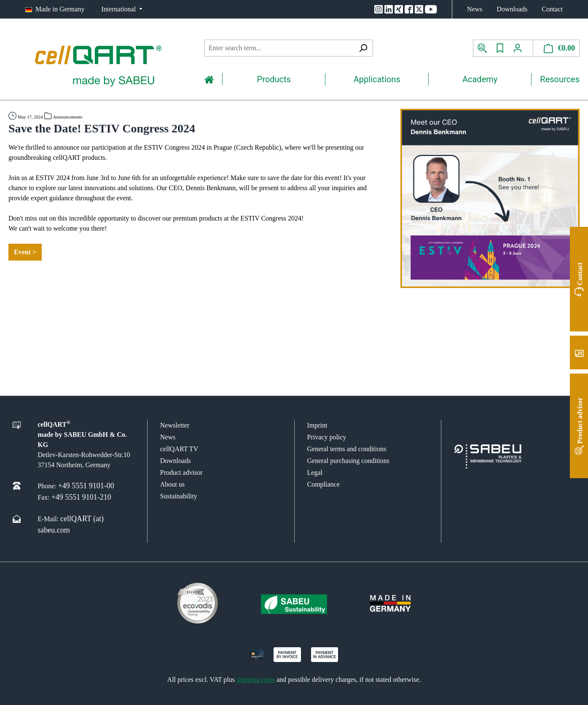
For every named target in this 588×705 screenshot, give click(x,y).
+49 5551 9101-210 (81, 497)
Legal (315, 472)
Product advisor (181, 472)
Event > (25, 252)
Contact (552, 9)
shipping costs (256, 679)
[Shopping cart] (556, 48)
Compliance (324, 484)
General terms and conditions (347, 449)
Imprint (317, 425)
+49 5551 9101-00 (86, 486)
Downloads (512, 9)
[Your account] (521, 48)
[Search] (363, 48)
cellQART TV (179, 449)
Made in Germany (60, 9)
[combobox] (279, 48)
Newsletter (175, 425)
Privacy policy (327, 437)
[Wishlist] (500, 48)
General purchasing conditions (349, 461)
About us (172, 484)
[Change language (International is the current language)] (122, 9)
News (475, 9)
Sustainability (179, 496)
